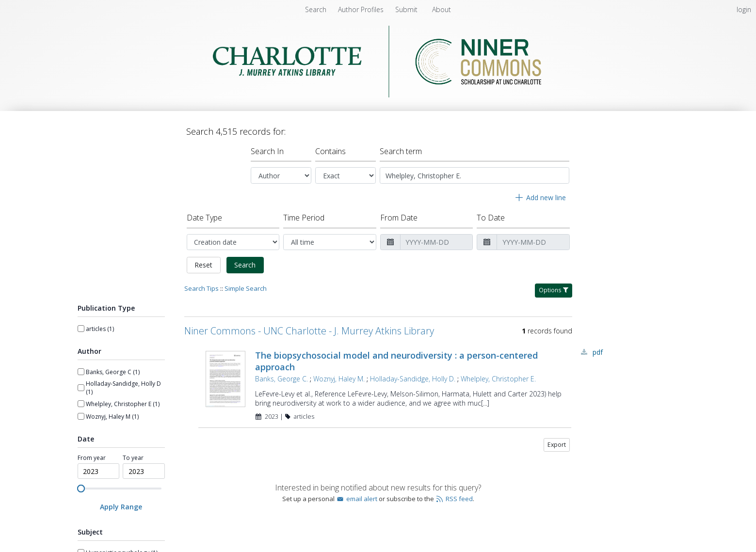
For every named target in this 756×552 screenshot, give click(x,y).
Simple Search (246, 288)
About (442, 9)
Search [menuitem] (316, 9)
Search (245, 265)
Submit (407, 9)
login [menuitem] (744, 9)
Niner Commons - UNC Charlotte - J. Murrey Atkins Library (309, 331)
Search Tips (201, 288)
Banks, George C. (281, 379)
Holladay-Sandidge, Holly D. (413, 379)
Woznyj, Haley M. (339, 379)
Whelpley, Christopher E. (498, 379)
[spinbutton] (99, 471)
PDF (598, 352)
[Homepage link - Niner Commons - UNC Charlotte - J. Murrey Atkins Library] (378, 95)
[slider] (81, 489)
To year (133, 458)
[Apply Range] (121, 507)
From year (92, 458)
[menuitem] (362, 9)
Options (554, 290)
